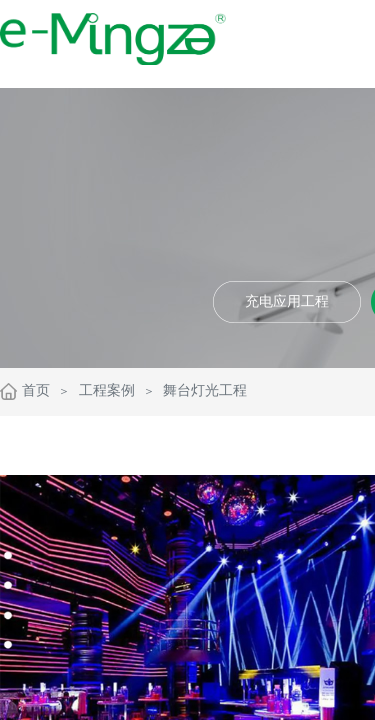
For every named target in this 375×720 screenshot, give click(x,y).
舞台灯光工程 (205, 390)
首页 (36, 390)
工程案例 (107, 390)
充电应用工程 (287, 301)
